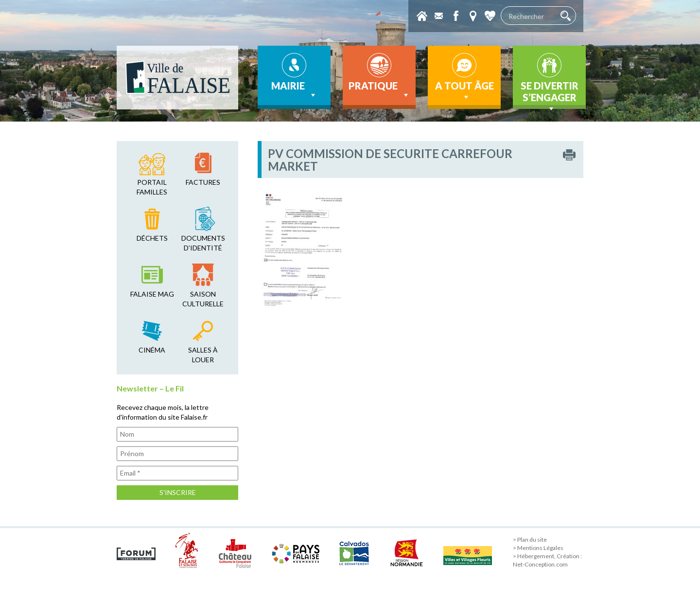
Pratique (379, 90)
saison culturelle (203, 299)
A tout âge (464, 91)
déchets (152, 238)
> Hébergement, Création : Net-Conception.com (547, 560)
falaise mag (152, 294)
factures (203, 182)
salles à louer (203, 355)
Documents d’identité (203, 243)
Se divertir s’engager (550, 94)
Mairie (294, 90)
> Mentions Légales (538, 548)
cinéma (152, 350)
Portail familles (152, 187)
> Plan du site (530, 540)
